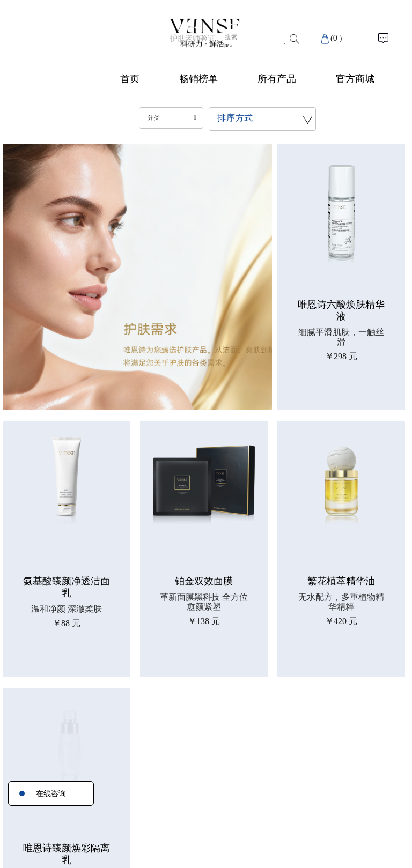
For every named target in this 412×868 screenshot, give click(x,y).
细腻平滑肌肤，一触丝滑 (341, 337)
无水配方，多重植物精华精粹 (341, 602)
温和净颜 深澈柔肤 (67, 609)
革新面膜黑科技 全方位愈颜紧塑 (204, 602)
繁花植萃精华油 (341, 581)
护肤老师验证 (193, 38)
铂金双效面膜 (204, 581)
